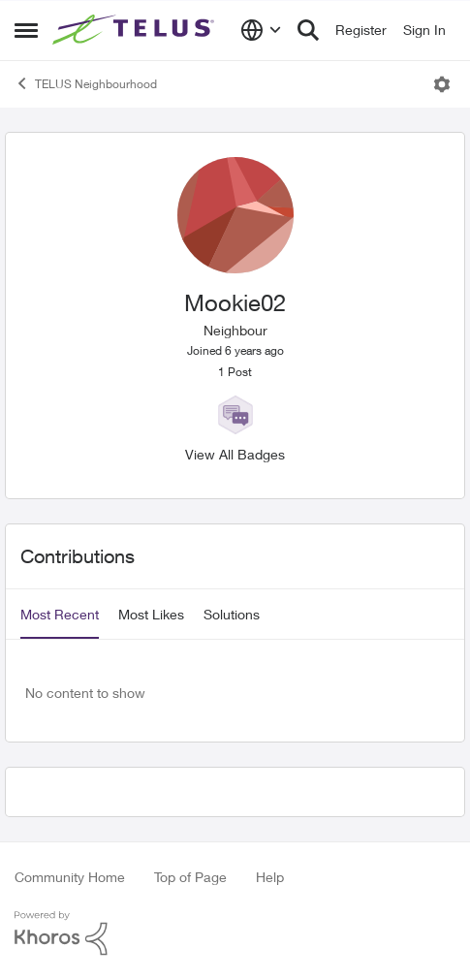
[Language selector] (261, 30)
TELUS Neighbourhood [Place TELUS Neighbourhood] (86, 83)
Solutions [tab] (232, 614)
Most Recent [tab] (60, 614)
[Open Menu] (442, 84)
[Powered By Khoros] (235, 933)
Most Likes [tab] (151, 614)
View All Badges (235, 454)
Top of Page (190, 877)
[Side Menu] (26, 30)
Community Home (70, 877)
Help (270, 877)
